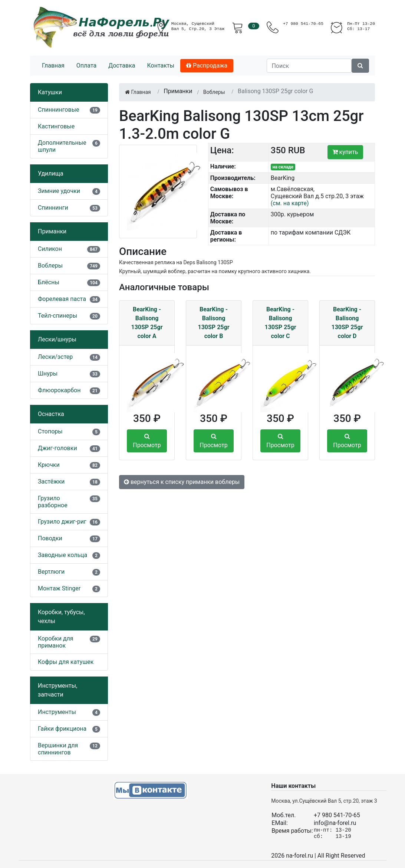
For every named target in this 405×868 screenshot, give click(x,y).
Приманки (52, 231)
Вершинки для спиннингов (58, 749)
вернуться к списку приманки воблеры (182, 482)
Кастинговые (56, 126)
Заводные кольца (62, 555)
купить (345, 152)
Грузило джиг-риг (62, 522)
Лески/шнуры (57, 339)
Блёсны (49, 282)
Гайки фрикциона (62, 729)
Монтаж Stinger (59, 588)
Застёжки (51, 482)
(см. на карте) (290, 203)
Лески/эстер (55, 357)
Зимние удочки (59, 191)
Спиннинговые (59, 110)
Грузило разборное (53, 502)
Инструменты (57, 712)
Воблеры (50, 266)
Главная (53, 65)
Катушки (50, 92)
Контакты (160, 65)
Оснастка (51, 414)
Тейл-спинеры (57, 316)
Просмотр (147, 441)
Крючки (49, 465)
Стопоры (50, 431)
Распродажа (207, 65)
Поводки (50, 538)
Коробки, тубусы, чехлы (61, 617)
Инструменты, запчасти (57, 690)
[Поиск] (309, 66)
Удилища (51, 173)
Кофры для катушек (66, 662)
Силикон (50, 249)
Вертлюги (51, 572)
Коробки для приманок (56, 642)
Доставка (122, 65)
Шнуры (48, 374)
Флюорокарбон (59, 390)
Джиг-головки (57, 448)
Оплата (86, 65)
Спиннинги (53, 208)
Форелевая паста (62, 299)
